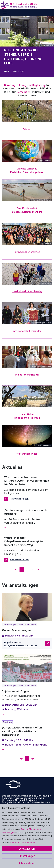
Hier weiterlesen (16, 499)
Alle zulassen (27, 849)
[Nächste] (38, 570)
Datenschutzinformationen (23, 842)
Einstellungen (27, 856)
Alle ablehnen (27, 863)
